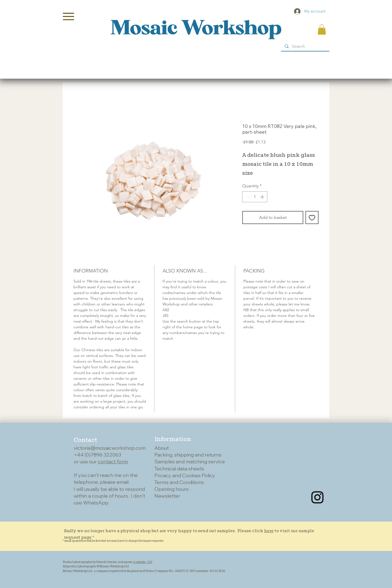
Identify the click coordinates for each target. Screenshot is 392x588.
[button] (68, 16)
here (269, 531)
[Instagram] (317, 497)
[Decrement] (247, 197)
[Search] (305, 47)
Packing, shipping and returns (188, 455)
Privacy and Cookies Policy (185, 475)
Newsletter (167, 496)
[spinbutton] (255, 197)
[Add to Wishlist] (312, 218)
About (162, 448)
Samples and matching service (190, 462)
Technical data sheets (179, 469)
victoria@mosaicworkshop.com (110, 448)
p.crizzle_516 (143, 562)
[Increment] (263, 197)
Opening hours (171, 489)
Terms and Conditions (179, 482)
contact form (113, 462)
